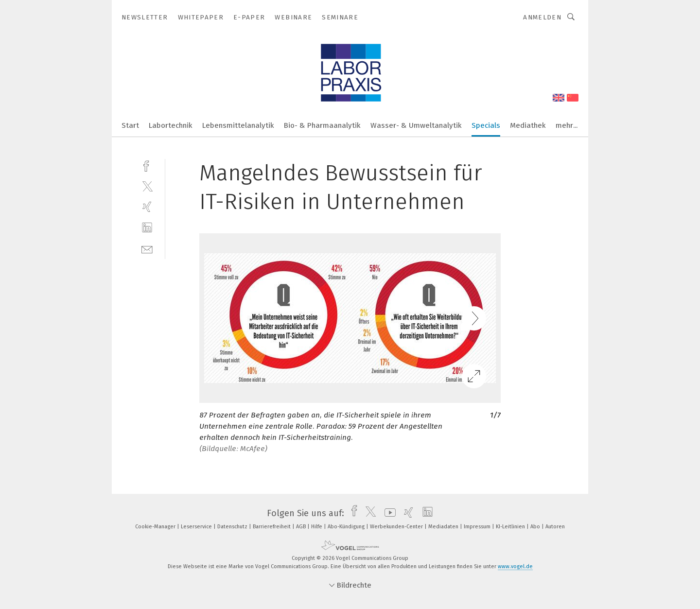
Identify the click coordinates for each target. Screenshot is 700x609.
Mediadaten (444, 527)
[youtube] (388, 513)
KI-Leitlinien (511, 527)
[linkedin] (147, 228)
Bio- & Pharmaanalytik (322, 125)
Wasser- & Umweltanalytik (416, 125)
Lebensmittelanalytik (238, 125)
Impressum (478, 527)
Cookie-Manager (156, 527)
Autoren (555, 527)
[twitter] (147, 186)
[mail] (147, 249)
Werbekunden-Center (397, 527)
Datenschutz (233, 527)
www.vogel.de (515, 566)
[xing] (147, 207)
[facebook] (147, 165)
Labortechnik (171, 125)
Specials (486, 125)
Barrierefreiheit (272, 527)
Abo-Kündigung (347, 527)
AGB (302, 527)
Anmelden (542, 17)
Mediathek (528, 125)
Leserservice (197, 527)
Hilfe (317, 527)
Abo (536, 527)
